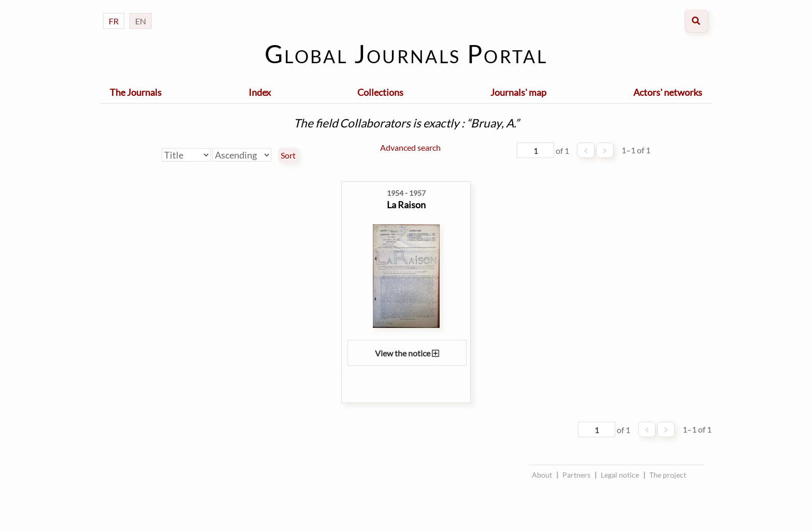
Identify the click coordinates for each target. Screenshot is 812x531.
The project (668, 475)
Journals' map (518, 92)
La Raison (406, 205)
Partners (576, 475)
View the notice (407, 353)
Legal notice (620, 475)
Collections (380, 92)
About (542, 475)
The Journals (136, 92)
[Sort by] (186, 155)
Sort (288, 155)
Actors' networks (668, 92)
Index (260, 92)
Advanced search (410, 147)
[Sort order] (242, 155)
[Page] (535, 150)
